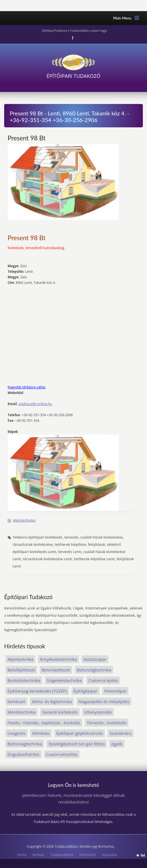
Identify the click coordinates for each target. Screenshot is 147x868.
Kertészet (16, 701)
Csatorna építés (103, 680)
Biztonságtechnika (94, 670)
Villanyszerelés (98, 712)
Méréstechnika (21, 712)
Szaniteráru (120, 733)
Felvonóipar (115, 691)
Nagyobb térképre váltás (27, 387)
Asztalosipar (95, 659)
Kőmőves (41, 733)
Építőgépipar (86, 691)
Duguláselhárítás (23, 754)
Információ (88, 855)
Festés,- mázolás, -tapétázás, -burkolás (44, 723)
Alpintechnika (24, 520)
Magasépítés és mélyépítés (104, 701)
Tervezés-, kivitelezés (107, 723)
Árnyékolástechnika (58, 659)
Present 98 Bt (27, 138)
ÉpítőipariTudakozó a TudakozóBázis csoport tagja (74, 31)
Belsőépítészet (21, 670)
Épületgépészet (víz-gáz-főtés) (76, 744)
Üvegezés (17, 733)
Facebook (72, 38)
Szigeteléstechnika (64, 680)
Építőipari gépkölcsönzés (80, 733)
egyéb (117, 744)
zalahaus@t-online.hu (35, 404)
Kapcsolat (110, 855)
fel (143, 855)
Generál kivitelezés (60, 712)
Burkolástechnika (24, 680)
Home (22, 855)
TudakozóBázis (62, 855)
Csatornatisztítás (62, 754)
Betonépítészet (56, 670)
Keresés (39, 855)
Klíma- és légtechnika (52, 701)
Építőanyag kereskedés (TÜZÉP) (37, 691)
